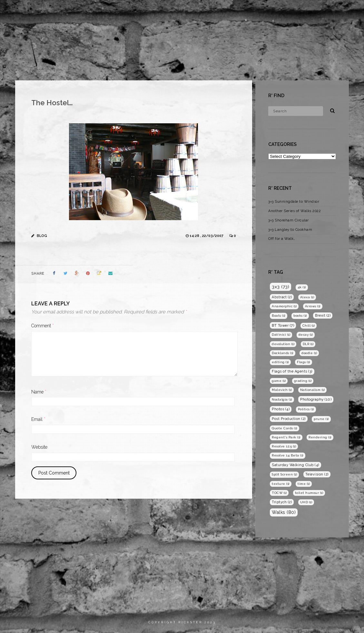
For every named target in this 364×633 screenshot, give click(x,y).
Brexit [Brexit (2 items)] (323, 315)
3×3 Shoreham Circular (289, 220)
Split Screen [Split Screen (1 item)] (284, 474)
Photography (281, 11)
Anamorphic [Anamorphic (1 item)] (284, 306)
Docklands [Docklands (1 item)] (283, 353)
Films (247, 11)
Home (223, 11)
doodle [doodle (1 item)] (309, 353)
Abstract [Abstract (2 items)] (282, 297)
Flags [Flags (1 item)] (304, 362)
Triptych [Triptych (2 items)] (282, 502)
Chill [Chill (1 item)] (309, 326)
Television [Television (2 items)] (317, 474)
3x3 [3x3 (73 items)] (280, 287)
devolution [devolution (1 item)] (283, 344)
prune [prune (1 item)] (321, 419)
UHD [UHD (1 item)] (306, 502)
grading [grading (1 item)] (303, 381)
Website (39, 447)
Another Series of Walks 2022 (295, 211)
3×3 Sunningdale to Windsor (294, 202)
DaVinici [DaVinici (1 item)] (281, 335)
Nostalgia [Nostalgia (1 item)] (282, 399)
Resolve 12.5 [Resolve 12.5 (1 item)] (284, 446)
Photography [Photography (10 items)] (316, 399)
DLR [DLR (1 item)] (308, 344)
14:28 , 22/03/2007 (207, 236)
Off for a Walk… (282, 239)
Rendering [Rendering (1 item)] (320, 437)
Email (38, 419)
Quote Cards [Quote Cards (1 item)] (285, 428)
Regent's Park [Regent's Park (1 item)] (286, 437)
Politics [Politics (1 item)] (306, 409)
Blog (314, 11)
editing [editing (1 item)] (280, 362)
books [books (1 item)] (300, 316)
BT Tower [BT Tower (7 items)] (283, 325)
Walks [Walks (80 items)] (284, 512)
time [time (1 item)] (304, 484)
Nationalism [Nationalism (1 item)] (313, 390)
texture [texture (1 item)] (281, 484)
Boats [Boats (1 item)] (279, 316)
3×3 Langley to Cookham (290, 230)
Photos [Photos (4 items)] (281, 409)
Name (39, 392)
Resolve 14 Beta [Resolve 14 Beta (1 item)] (288, 455)
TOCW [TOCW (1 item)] (279, 493)
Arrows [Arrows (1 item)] (313, 306)
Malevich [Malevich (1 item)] (282, 390)
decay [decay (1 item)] (306, 335)
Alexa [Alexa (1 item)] (307, 297)
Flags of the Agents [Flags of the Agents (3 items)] (292, 371)
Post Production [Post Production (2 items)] (289, 419)
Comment (43, 326)
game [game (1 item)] (279, 381)
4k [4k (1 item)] (302, 287)
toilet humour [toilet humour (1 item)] (309, 493)
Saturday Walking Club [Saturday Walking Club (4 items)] (295, 465)
